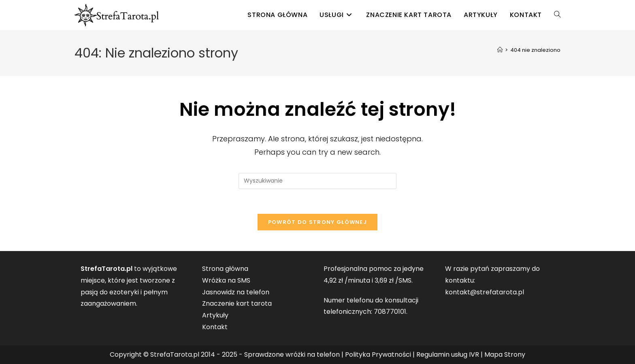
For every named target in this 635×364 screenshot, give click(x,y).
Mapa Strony (505, 354)
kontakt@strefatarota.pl (485, 292)
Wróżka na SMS (226, 280)
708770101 (390, 312)
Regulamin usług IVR (448, 354)
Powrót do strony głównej (317, 222)
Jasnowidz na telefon (236, 292)
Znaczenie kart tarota (237, 303)
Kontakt (215, 327)
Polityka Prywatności (378, 354)
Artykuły (215, 315)
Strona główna (225, 269)
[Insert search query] (317, 181)
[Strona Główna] (500, 50)
